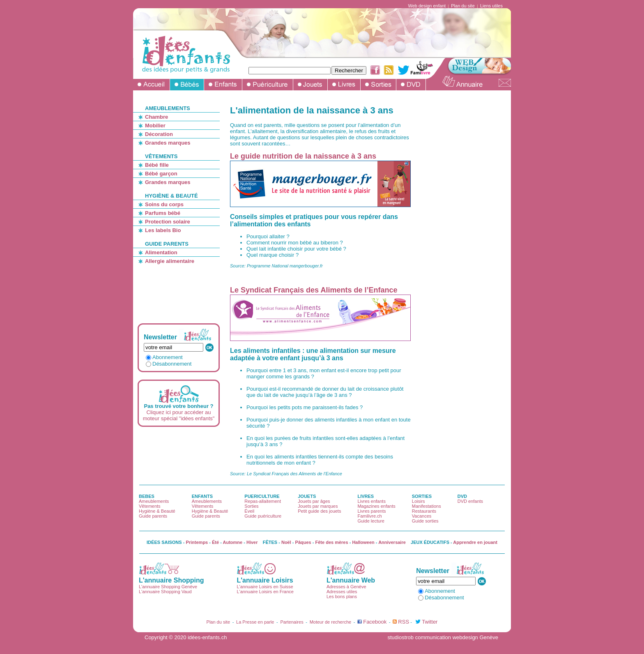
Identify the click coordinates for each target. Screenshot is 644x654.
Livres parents (371, 511)
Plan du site (463, 6)
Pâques (303, 542)
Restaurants (424, 511)
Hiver (252, 542)
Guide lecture (371, 521)
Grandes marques (168, 143)
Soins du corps (164, 204)
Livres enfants (371, 501)
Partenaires (292, 622)
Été (215, 542)
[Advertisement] (182, 290)
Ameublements (154, 501)
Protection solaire (168, 222)
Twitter (430, 622)
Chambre (156, 117)
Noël (286, 542)
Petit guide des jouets (319, 511)
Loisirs (419, 501)
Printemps (197, 542)
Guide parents (153, 516)
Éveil (249, 511)
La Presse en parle (255, 622)
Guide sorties (425, 521)
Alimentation (161, 252)
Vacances (422, 516)
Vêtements (150, 506)
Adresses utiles (342, 592)
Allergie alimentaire (170, 261)
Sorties (251, 506)
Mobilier (155, 126)
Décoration (159, 134)
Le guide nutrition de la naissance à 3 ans (303, 156)
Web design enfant (427, 6)
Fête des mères (332, 542)
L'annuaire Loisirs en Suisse (265, 587)
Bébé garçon (161, 174)
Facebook (375, 622)
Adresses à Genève (346, 587)
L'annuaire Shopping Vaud (165, 592)
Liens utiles (491, 6)
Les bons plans (342, 596)
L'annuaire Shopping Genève (168, 587)
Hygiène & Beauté (157, 511)
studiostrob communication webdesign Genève (443, 637)
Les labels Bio (163, 230)
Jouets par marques (318, 506)
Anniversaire (392, 542)
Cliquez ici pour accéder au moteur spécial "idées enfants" (179, 415)
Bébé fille (157, 165)
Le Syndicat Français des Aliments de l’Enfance (314, 290)
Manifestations (427, 506)
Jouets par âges (314, 501)
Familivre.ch (369, 516)
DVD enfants (470, 501)
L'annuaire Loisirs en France (265, 592)
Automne (233, 542)
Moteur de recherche (331, 622)
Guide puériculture (263, 516)
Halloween (363, 542)
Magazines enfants (376, 506)
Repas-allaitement (263, 501)
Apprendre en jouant (475, 542)
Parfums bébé (163, 213)
